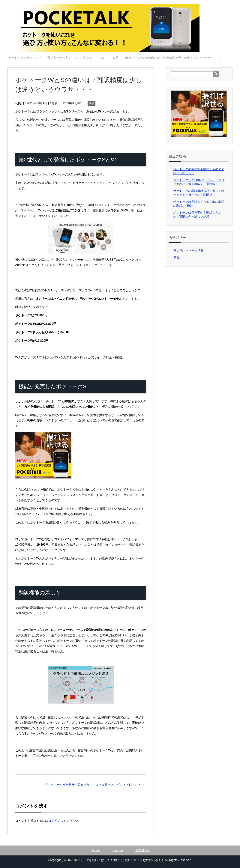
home (96, 850)
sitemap (118, 850)
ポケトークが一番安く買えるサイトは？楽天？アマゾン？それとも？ (94, 785)
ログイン (54, 821)
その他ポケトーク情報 (189, 251)
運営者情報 (143, 850)
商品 (91, 103)
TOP (57, 58)
